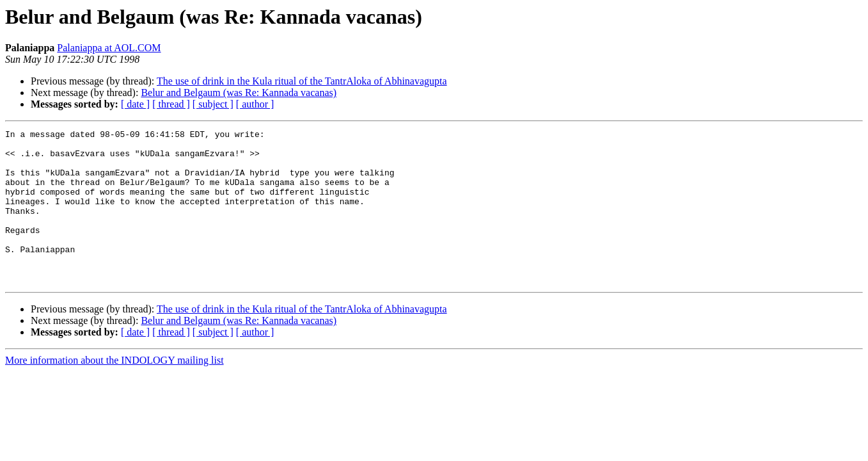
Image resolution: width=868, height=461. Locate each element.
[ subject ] (213, 104)
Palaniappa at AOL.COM (109, 48)
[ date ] (135, 104)
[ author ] (255, 104)
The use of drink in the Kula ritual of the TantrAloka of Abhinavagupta (302, 81)
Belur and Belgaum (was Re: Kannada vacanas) (239, 93)
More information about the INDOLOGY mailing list (114, 391)
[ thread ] (171, 104)
